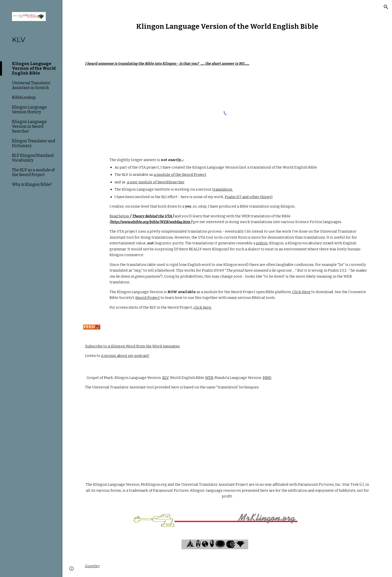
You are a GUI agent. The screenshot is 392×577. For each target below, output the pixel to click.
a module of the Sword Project (180, 175)
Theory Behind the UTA (152, 216)
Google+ (92, 566)
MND (267, 378)
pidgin (262, 243)
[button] (386, 7)
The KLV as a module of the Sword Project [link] (33, 172)
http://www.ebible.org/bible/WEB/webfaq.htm (151, 222)
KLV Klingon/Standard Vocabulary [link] (33, 158)
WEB (209, 378)
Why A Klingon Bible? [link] (32, 184)
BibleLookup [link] (24, 97)
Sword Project (147, 298)
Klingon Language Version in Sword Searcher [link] (29, 126)
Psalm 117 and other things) (249, 197)
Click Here (301, 292)
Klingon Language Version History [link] (29, 110)
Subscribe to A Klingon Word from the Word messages (132, 346)
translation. (222, 189)
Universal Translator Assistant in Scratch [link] (31, 85)
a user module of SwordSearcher (155, 182)
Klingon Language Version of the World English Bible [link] (34, 68)
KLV (165, 378)
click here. (203, 307)
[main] (227, 26)
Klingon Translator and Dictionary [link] (34, 143)
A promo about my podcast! (125, 356)
